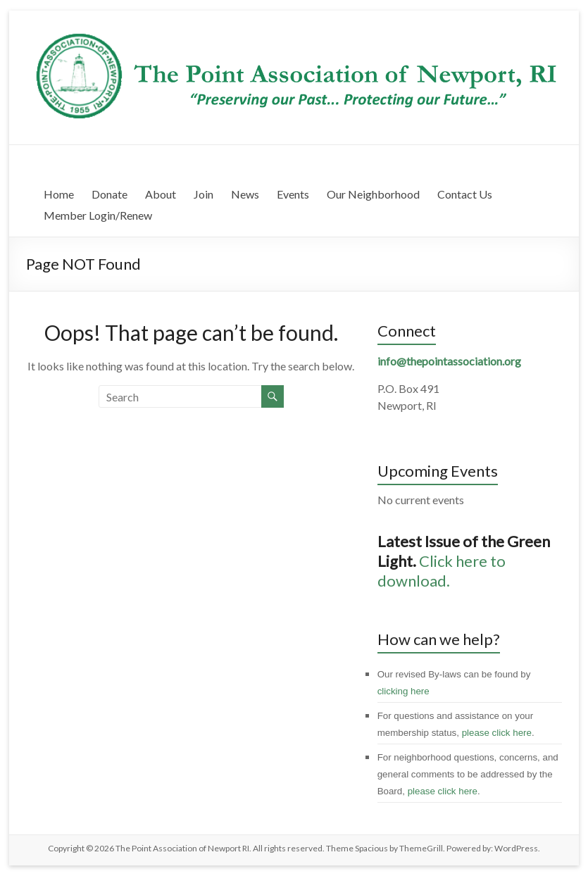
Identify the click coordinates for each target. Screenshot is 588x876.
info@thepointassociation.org (449, 361)
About (161, 194)
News (245, 194)
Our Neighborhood (373, 194)
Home (59, 194)
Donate (110, 194)
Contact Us (465, 194)
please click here (497, 733)
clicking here (404, 691)
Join (204, 194)
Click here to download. (442, 571)
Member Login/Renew (98, 215)
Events (293, 194)
